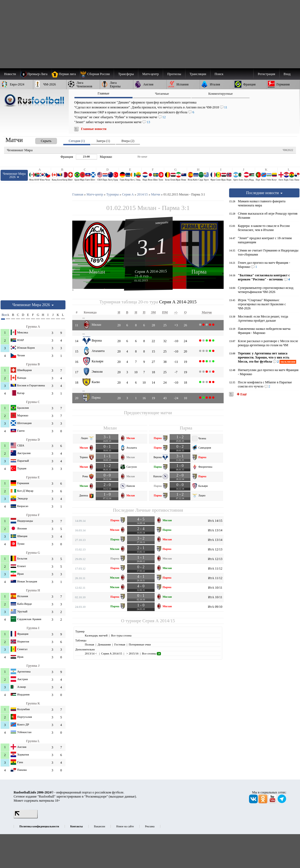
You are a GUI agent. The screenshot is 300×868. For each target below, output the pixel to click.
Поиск (219, 74)
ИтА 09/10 (215, 607)
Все (3, 315)
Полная (89, 644)
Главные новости (94, 129)
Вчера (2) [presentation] (128, 141)
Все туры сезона (121, 635)
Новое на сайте (125, 826)
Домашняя (104, 644)
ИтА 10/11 (215, 588)
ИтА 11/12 (215, 568)
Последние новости (264, 193)
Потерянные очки (140, 644)
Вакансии (100, 826)
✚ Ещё (241, 394)
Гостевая (120, 644)
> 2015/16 (132, 653)
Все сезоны (151, 653)
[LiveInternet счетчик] (26, 817)
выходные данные (122, 796)
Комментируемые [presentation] (221, 94)
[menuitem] (97, 74)
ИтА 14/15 (215, 521)
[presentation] (41, 140)
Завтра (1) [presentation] (103, 141)
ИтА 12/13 (215, 549)
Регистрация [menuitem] (266, 74)
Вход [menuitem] (287, 74)
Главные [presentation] (103, 93)
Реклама (150, 826)
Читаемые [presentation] (162, 94)
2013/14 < (91, 653)
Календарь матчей (96, 635)
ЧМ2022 (288, 150)
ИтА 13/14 (215, 530)
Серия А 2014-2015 (151, 271)
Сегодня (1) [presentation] (77, 141)
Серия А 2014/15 (159, 621)
